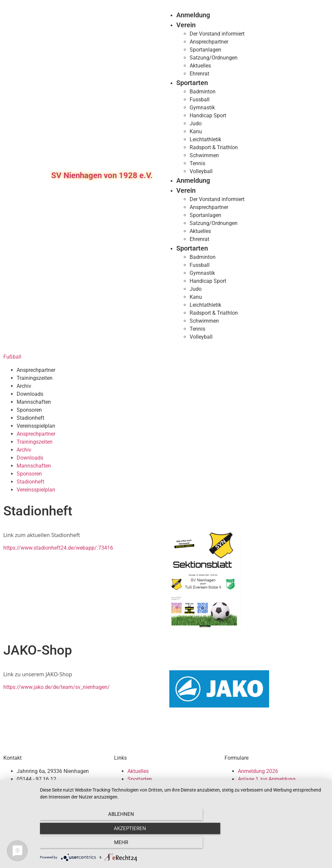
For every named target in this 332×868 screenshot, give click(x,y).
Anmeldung (193, 15)
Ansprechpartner (209, 42)
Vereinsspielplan (36, 426)
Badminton (203, 92)
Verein (186, 25)
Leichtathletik (205, 139)
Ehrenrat (199, 74)
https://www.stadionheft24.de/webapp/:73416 (58, 548)
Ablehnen (83, 845)
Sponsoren (29, 410)
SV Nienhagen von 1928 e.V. (102, 175)
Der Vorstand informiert (217, 34)
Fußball (12, 357)
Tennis (197, 163)
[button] (319, 175)
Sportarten (192, 83)
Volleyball (201, 171)
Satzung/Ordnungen (214, 58)
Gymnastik (202, 108)
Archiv (24, 386)
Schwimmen (204, 155)
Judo (196, 123)
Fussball (200, 100)
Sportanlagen (205, 50)
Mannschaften (34, 402)
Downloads (30, 394)
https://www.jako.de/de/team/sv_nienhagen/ (57, 687)
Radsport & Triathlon (214, 147)
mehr (282, 845)
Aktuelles (200, 66)
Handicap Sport (208, 115)
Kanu (196, 131)
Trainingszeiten (35, 378)
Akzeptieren (182, 845)
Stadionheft (30, 418)
